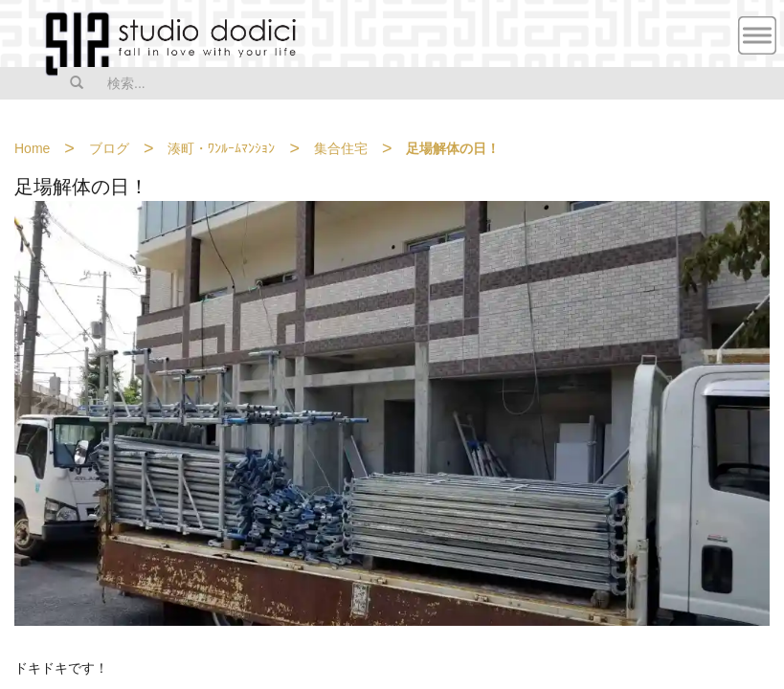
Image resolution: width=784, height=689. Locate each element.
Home (32, 148)
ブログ (109, 148)
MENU (757, 35)
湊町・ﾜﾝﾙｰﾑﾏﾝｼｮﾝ (221, 148)
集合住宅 (341, 148)
